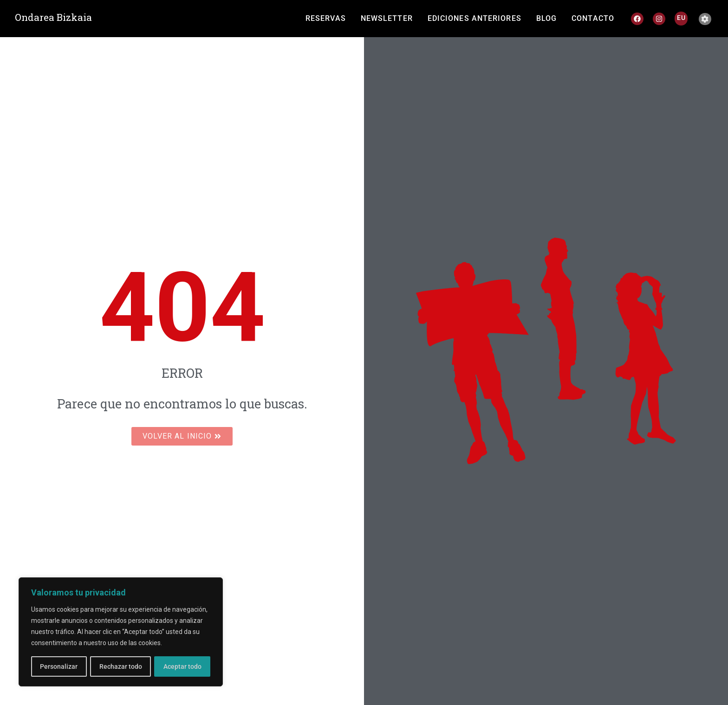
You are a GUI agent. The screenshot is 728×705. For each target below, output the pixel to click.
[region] (121, 632)
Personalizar (59, 666)
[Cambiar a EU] (681, 18)
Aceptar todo (182, 666)
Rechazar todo (120, 666)
